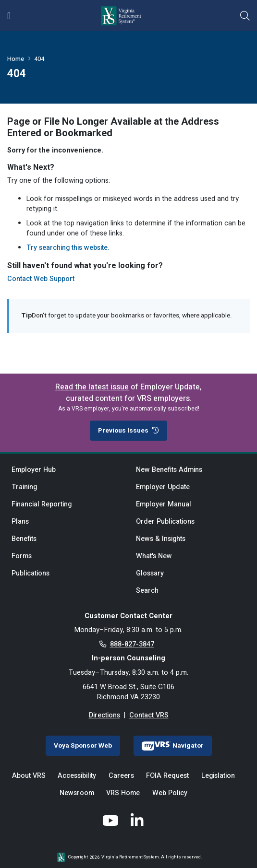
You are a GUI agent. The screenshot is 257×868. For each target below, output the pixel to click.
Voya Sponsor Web (83, 746)
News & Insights (161, 539)
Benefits (24, 539)
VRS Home (123, 793)
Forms (22, 556)
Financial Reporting (42, 504)
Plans (20, 522)
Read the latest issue (92, 387)
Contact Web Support (41, 279)
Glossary (150, 573)
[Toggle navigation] (9, 16)
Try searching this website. (68, 248)
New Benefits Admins (169, 470)
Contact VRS (149, 715)
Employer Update (163, 487)
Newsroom (77, 793)
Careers (121, 776)
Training (24, 487)
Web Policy (170, 793)
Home (16, 59)
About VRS (29, 776)
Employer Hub (34, 470)
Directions (104, 715)
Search (147, 591)
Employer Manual (164, 504)
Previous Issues (128, 431)
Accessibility (77, 776)
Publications (31, 573)
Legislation (218, 776)
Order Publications (165, 522)
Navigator (173, 746)
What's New (154, 556)
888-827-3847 (132, 644)
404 (39, 59)
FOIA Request (167, 776)
